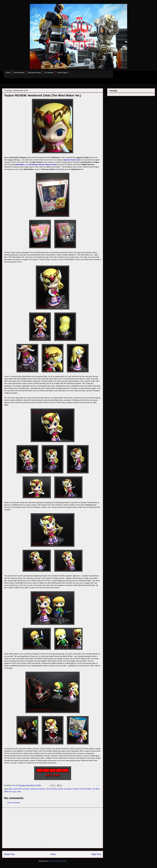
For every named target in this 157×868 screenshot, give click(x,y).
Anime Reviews (19, 73)
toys (14, 792)
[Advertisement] (53, 828)
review (60, 789)
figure (11, 789)
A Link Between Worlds (35, 165)
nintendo (42, 789)
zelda (19, 792)
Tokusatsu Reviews (34, 73)
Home (8, 73)
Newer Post (9, 854)
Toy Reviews (49, 73)
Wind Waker (20, 165)
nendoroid (34, 789)
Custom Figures (62, 73)
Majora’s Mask (51, 165)
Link (72, 160)
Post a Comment (14, 803)
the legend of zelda (71, 789)
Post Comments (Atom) (58, 861)
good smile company (21, 789)
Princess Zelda (52, 789)
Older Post (96, 854)
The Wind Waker (85, 789)
